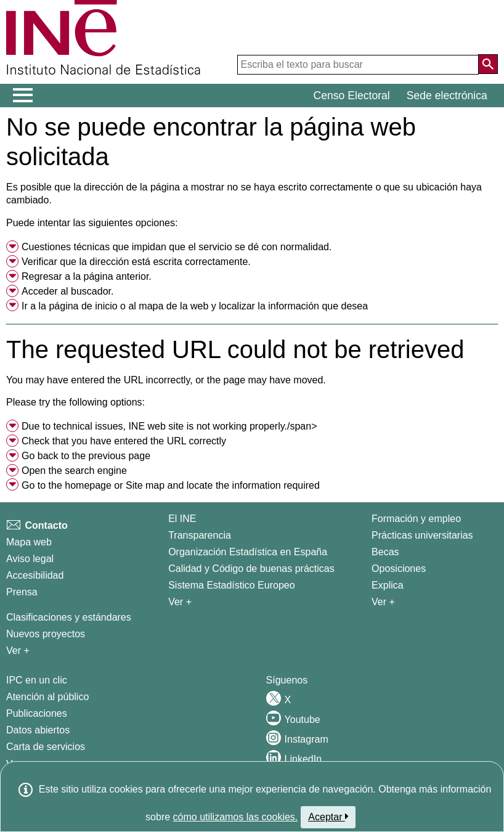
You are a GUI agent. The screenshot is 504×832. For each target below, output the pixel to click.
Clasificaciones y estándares (69, 617)
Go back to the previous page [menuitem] (86, 456)
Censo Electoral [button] (352, 96)
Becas (385, 552)
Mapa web (29, 542)
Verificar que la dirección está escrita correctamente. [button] (136, 262)
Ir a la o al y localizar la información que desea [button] (195, 306)
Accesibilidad (35, 575)
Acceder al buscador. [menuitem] (67, 291)
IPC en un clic (37, 680)
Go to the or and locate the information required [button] (171, 485)
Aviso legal (30, 559)
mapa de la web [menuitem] (173, 306)
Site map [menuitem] (145, 485)
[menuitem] (252, 247)
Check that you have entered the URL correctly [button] (124, 441)
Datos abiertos (38, 730)
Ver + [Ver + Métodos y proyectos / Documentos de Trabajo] (18, 651)
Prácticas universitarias (422, 535)
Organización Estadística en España (248, 552)
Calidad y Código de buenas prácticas (251, 569)
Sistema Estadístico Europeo (231, 585)
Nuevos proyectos (46, 634)
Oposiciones (399, 569)
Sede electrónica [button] (447, 96)
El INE (182, 519)
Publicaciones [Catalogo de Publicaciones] (37, 713)
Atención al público (47, 697)
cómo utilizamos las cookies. (236, 817)
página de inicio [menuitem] (83, 306)
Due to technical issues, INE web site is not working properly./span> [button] (169, 426)
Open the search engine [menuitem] (74, 471)
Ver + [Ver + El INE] (180, 602)
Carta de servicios (46, 747)
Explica (388, 585)
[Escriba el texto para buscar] (358, 65)
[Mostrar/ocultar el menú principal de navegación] (23, 96)
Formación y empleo (416, 519)
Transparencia (200, 535)
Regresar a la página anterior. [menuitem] (87, 276)
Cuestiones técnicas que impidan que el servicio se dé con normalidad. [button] (177, 247)
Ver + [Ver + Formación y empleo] (383, 602)
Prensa (22, 592)
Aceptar (328, 817)
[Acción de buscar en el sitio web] (488, 64)
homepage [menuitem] (88, 485)
